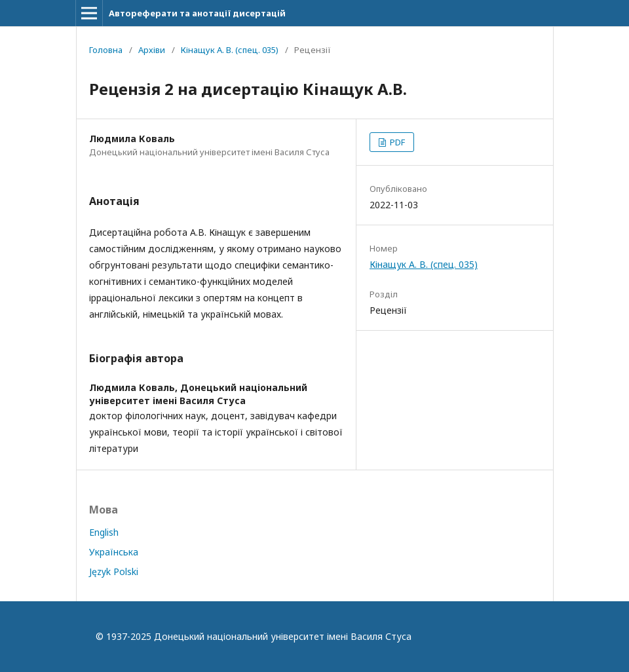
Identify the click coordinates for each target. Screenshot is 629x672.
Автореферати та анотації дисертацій (197, 13)
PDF (396, 142)
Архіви (152, 50)
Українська (114, 552)
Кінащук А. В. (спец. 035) (230, 50)
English (104, 532)
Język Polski (114, 571)
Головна (106, 50)
